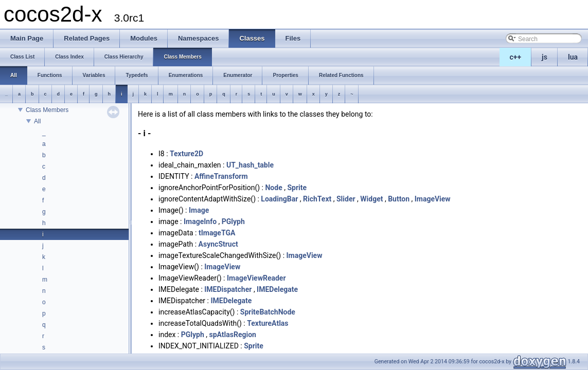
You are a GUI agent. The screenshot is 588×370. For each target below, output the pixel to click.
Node (273, 188)
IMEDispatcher (228, 289)
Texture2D (186, 154)
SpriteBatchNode (268, 312)
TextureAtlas (268, 323)
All (37, 121)
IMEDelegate (277, 289)
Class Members (47, 110)
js (545, 57)
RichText (317, 199)
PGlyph (233, 221)
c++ (516, 57)
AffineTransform (221, 176)
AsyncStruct (218, 244)
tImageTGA (217, 233)
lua (573, 57)
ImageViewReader (256, 278)
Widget (371, 199)
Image (199, 210)
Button (399, 199)
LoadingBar (279, 199)
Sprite (297, 188)
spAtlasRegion (233, 335)
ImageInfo (200, 221)
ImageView (433, 199)
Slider (346, 199)
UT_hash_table (250, 165)
